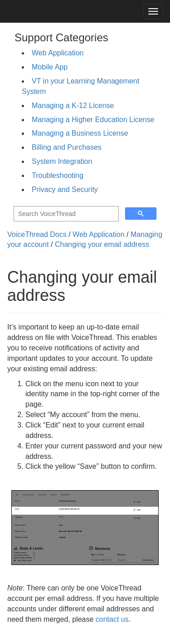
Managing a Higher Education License (93, 120)
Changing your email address (102, 244)
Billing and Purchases (67, 147)
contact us (112, 619)
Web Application (58, 53)
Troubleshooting (58, 175)
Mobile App (50, 67)
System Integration (62, 161)
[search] (65, 214)
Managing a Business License (80, 133)
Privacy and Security (65, 189)
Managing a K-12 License (73, 106)
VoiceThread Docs (37, 234)
